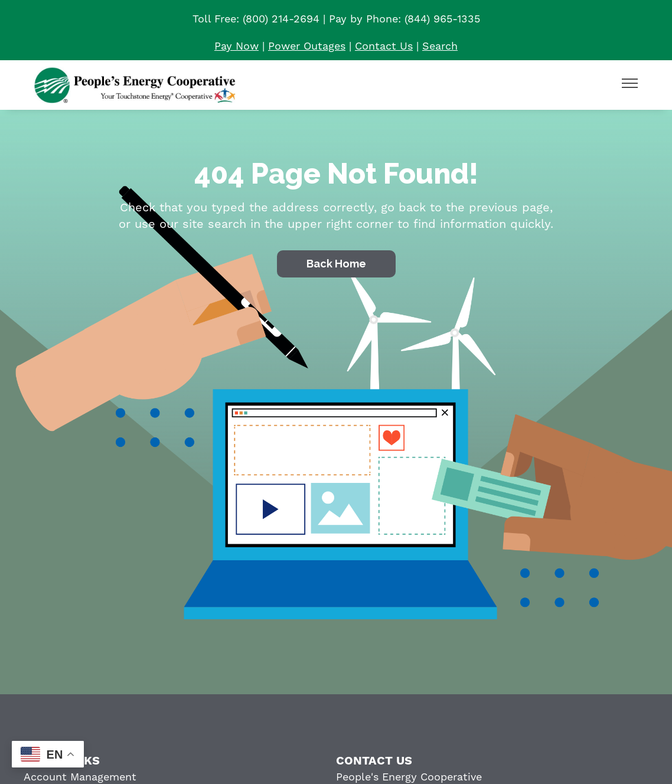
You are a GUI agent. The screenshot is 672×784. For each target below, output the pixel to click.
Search (440, 46)
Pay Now (236, 46)
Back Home (336, 264)
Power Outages (307, 46)
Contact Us (384, 46)
